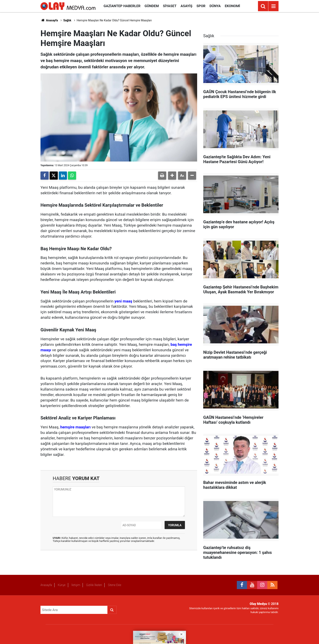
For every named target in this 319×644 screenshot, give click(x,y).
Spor (201, 6)
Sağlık (67, 20)
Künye (62, 585)
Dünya (215, 6)
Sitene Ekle (114, 585)
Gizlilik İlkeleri (94, 585)
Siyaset (170, 6)
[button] (172, 176)
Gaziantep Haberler (122, 6)
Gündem (152, 6)
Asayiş (187, 6)
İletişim (76, 585)
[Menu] (273, 6)
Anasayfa (49, 20)
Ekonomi (232, 6)
